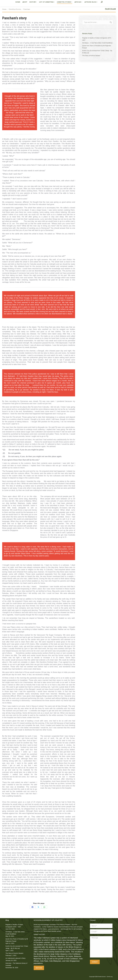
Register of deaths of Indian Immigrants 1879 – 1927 (97, 39)
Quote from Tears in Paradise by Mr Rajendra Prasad (97, 47)
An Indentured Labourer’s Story (15, 958)
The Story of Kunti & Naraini (91, 56)
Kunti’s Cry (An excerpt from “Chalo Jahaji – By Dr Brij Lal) (97, 52)
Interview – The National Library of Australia (16, 964)
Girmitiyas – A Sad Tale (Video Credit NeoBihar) (97, 43)
